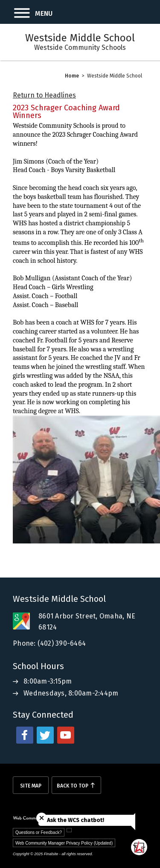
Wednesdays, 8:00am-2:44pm (71, 693)
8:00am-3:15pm (48, 681)
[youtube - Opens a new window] (66, 735)
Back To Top (73, 786)
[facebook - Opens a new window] (25, 735)
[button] (26, 12)
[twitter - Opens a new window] (45, 735)
